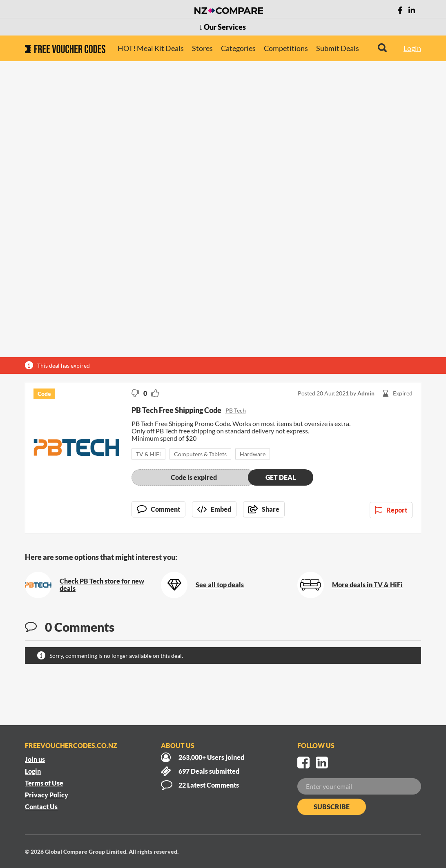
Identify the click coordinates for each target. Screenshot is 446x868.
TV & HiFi (148, 454)
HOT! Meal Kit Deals (151, 48)
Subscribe (332, 807)
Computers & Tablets (200, 454)
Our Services (223, 27)
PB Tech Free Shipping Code (176, 410)
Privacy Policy (47, 795)
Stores (202, 48)
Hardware (253, 454)
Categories (238, 48)
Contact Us (41, 807)
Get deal (281, 477)
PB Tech (236, 410)
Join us (35, 759)
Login (412, 48)
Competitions (286, 48)
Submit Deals (338, 48)
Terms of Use (44, 783)
